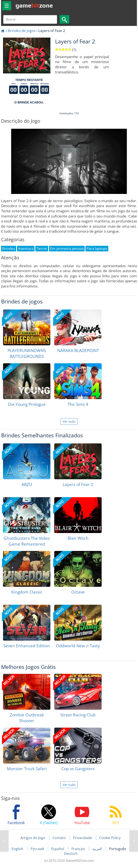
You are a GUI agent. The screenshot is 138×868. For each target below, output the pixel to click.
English (18, 849)
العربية (98, 849)
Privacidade (82, 838)
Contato (59, 838)
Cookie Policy (110, 838)
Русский (38, 849)
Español (58, 849)
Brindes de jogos (22, 31)
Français (79, 849)
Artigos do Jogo (33, 838)
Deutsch (71, 854)
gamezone (34, 5)
